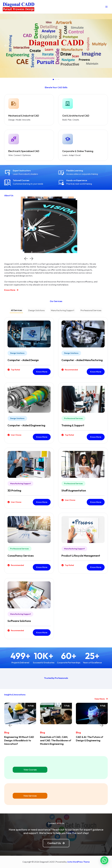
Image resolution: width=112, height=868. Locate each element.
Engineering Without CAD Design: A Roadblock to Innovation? (20, 739)
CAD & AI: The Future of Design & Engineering (90, 738)
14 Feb (31, 705)
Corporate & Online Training (76, 151)
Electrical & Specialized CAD (22, 151)
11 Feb (67, 705)
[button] (6, 46)
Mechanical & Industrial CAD (22, 115)
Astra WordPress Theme (78, 861)
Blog (6, 732)
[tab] (16, 310)
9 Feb (103, 705)
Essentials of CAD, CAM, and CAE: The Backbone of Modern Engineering (55, 739)
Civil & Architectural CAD (74, 115)
